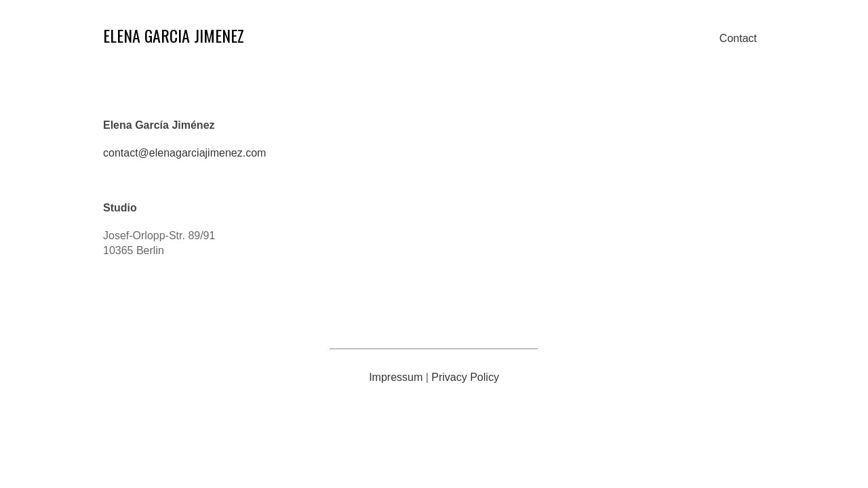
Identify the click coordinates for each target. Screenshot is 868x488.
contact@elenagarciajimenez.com (184, 153)
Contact (738, 38)
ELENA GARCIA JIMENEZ (174, 35)
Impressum (396, 377)
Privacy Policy (465, 377)
